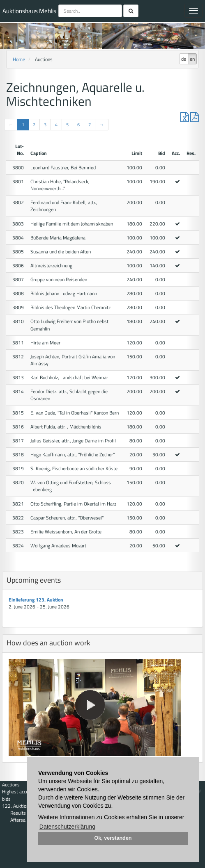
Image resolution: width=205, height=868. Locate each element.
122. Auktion (15, 806)
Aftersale (20, 820)
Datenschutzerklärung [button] (67, 827)
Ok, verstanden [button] (113, 838)
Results (18, 813)
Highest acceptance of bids (25, 795)
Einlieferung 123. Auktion (36, 600)
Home (19, 59)
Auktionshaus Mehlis (29, 11)
